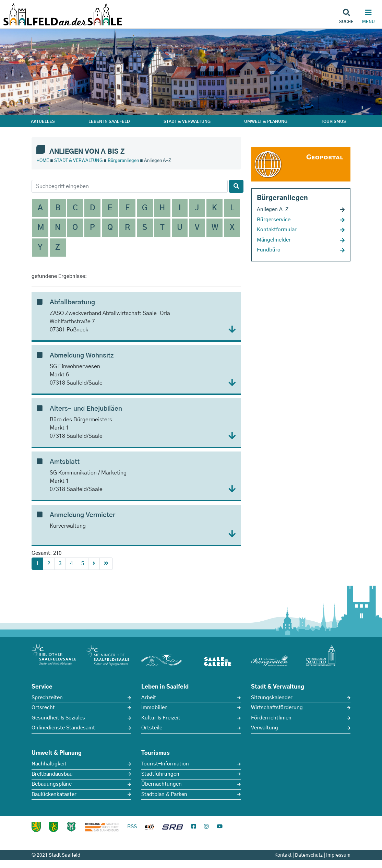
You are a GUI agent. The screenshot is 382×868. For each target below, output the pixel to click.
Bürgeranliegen (123, 161)
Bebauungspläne (52, 784)
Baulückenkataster (54, 794)
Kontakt (283, 855)
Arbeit (149, 698)
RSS (132, 827)
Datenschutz (309, 855)
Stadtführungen (160, 774)
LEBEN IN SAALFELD (109, 121)
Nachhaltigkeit (49, 764)
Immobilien (154, 708)
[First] (106, 564)
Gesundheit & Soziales (58, 718)
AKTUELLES (43, 121)
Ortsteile (152, 728)
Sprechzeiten (47, 698)
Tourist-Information (165, 764)
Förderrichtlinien (271, 718)
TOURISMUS (333, 121)
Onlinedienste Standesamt (63, 728)
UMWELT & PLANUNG (266, 121)
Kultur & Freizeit (161, 718)
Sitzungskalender (272, 698)
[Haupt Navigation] (368, 17)
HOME (43, 161)
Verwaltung (265, 728)
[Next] (94, 564)
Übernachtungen (162, 784)
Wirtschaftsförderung (277, 708)
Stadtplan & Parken (164, 794)
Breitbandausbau (52, 774)
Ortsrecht (43, 708)
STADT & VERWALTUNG (187, 121)
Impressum (338, 855)
